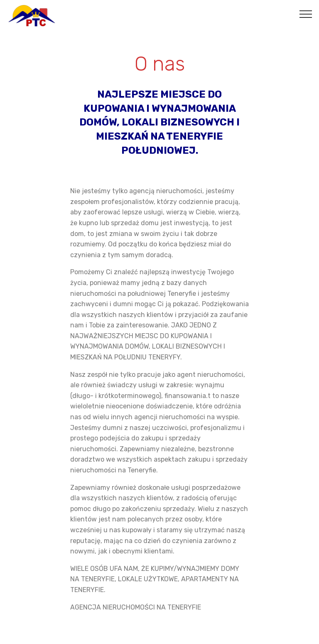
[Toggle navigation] (306, 14)
